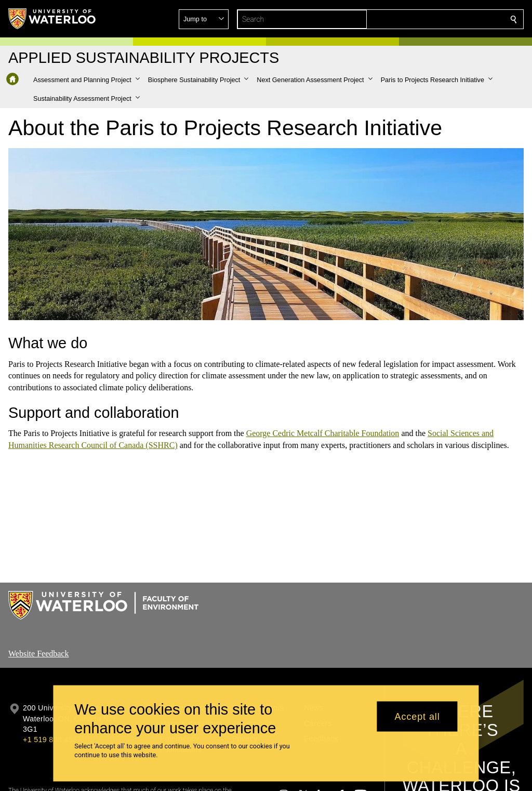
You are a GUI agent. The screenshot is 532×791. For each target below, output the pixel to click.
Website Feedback (38, 654)
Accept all (417, 716)
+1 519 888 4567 (52, 740)
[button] (438, 19)
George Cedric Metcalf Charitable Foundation (323, 433)
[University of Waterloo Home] (52, 19)
